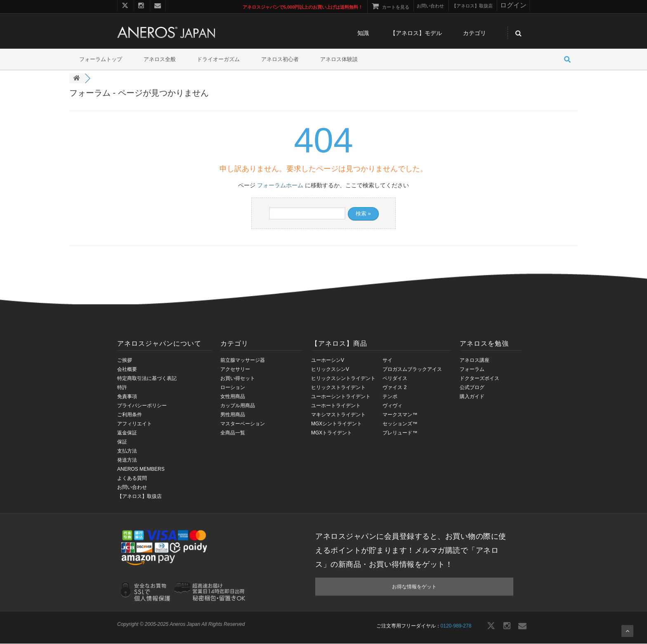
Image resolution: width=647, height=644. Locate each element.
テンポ (390, 397)
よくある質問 (132, 479)
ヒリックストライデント (338, 388)
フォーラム (472, 370)
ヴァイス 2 (394, 388)
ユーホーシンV (328, 361)
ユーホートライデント (336, 406)
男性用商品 (233, 415)
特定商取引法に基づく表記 (147, 379)
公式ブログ (472, 388)
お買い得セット (238, 379)
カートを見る (391, 7)
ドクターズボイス (479, 379)
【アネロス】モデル (416, 34)
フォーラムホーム (280, 186)
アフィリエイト (135, 424)
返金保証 (127, 433)
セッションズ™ (400, 424)
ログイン (513, 5)
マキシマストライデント (338, 415)
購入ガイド (472, 397)
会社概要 (127, 370)
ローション (233, 388)
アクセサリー (235, 370)
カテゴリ (475, 34)
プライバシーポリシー (142, 406)
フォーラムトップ (101, 60)
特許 (122, 388)
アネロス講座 (475, 361)
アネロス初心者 (280, 60)
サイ (387, 361)
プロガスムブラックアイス (412, 370)
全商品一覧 (233, 433)
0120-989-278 (456, 626)
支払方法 (127, 451)
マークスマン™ (400, 415)
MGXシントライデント (336, 424)
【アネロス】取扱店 (139, 497)
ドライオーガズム (218, 60)
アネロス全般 (160, 60)
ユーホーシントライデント (341, 397)
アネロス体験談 (339, 60)
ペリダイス (395, 379)
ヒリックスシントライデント (343, 379)
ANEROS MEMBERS (141, 469)
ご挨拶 (125, 361)
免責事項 (127, 397)
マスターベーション (243, 424)
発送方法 (127, 460)
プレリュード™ (400, 433)
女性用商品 (233, 397)
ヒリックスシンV (330, 370)
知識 (363, 34)
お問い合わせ (132, 488)
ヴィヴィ (392, 406)
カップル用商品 (238, 406)
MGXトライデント (332, 433)
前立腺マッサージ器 (243, 361)
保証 (122, 442)
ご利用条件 (130, 415)
